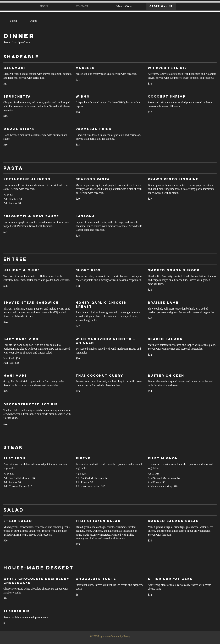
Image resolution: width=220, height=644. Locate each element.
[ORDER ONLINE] (161, 6)
